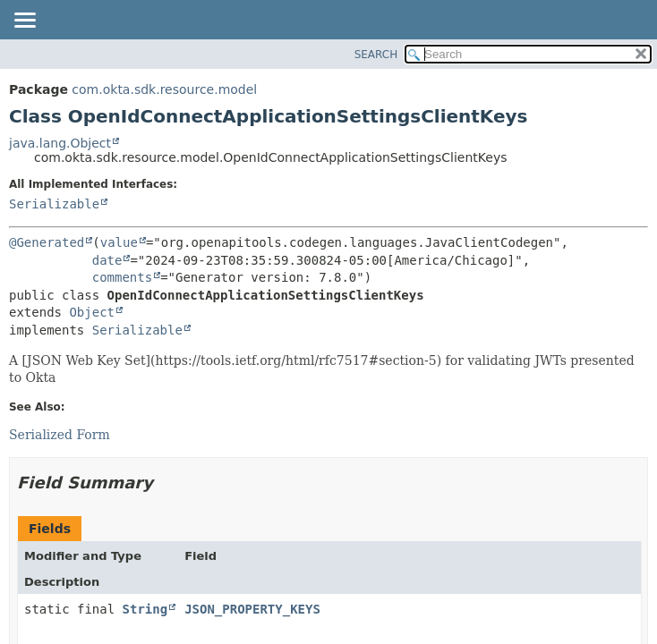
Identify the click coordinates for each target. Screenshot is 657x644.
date (107, 260)
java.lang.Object (60, 143)
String (145, 609)
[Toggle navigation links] (24, 21)
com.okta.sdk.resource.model (164, 89)
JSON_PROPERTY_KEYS (252, 609)
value (119, 242)
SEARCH (376, 55)
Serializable (54, 204)
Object (92, 312)
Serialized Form (60, 435)
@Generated (47, 242)
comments (122, 277)
